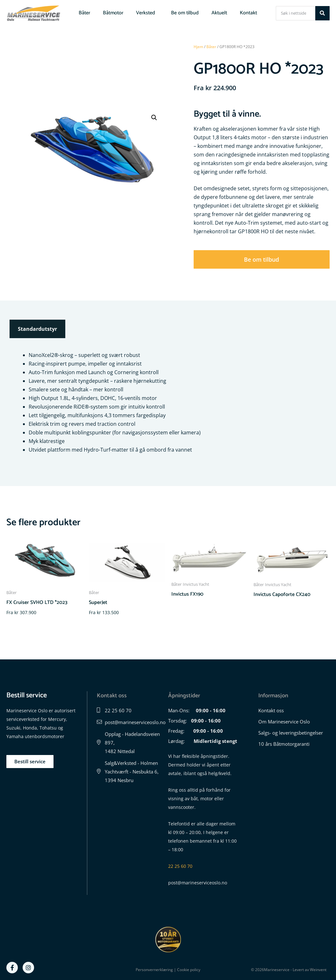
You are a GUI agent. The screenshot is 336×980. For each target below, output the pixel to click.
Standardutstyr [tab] (37, 329)
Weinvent (318, 970)
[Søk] (322, 13)
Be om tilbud (185, 13)
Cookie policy (189, 970)
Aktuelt (219, 13)
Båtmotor (113, 13)
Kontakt (248, 13)
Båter (84, 13)
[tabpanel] (168, 403)
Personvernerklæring (154, 970)
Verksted (147, 13)
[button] (154, 118)
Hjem (198, 47)
